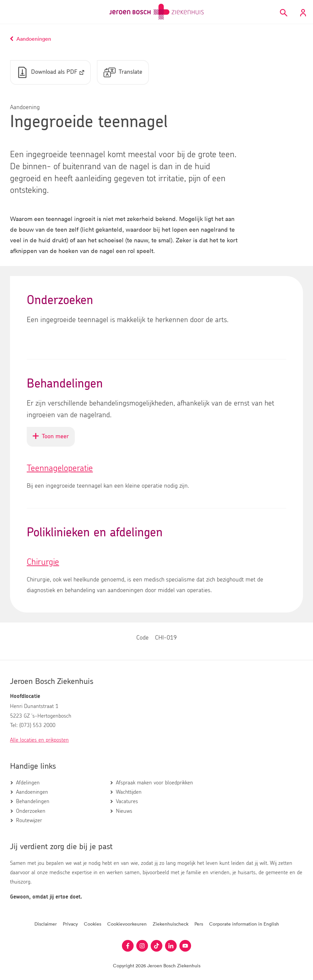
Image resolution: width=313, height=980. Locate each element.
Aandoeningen (32, 792)
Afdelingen (28, 783)
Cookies (93, 924)
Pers (199, 924)
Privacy (70, 924)
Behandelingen (33, 801)
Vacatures (127, 801)
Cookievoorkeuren (127, 924)
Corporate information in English (244, 924)
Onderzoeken (31, 811)
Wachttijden (129, 792)
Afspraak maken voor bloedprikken (154, 783)
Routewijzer (29, 820)
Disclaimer (46, 924)
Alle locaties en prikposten (39, 740)
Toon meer (54, 440)
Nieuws (124, 811)
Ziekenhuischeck (171, 924)
